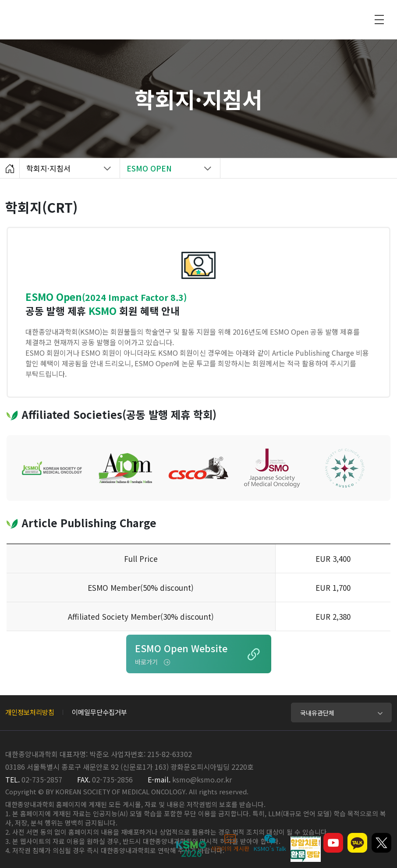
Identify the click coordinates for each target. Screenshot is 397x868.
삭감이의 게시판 (230, 843)
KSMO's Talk (270, 843)
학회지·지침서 (65, 170)
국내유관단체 (317, 713)
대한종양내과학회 (210, 18)
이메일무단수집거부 (99, 712)
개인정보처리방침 (30, 712)
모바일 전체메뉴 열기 (379, 19)
